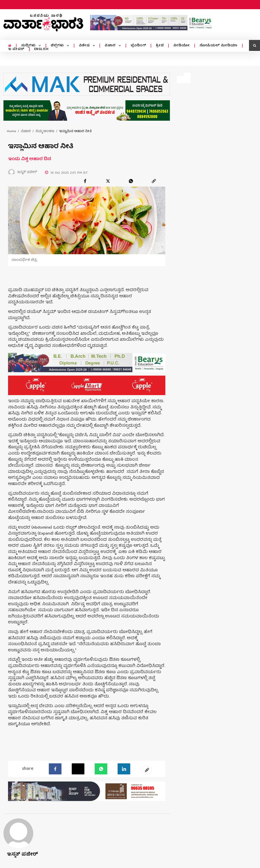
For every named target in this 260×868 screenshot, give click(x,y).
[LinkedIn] (124, 769)
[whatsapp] (131, 181)
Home (11, 131)
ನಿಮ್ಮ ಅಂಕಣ (45, 131)
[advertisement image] (152, 22)
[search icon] (254, 45)
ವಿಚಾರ (110, 46)
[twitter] (108, 181)
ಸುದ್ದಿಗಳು (29, 46)
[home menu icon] (10, 46)
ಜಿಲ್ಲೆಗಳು (58, 46)
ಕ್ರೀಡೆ (159, 46)
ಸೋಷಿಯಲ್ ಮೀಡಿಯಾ (218, 46)
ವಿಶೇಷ (85, 46)
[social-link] (147, 770)
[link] (154, 181)
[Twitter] (78, 769)
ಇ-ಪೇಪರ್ (16, 49)
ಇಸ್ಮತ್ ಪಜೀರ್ (23, 855)
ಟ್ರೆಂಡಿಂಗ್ (138, 46)
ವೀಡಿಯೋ (181, 46)
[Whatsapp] (101, 769)
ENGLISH (41, 49)
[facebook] (85, 181)
